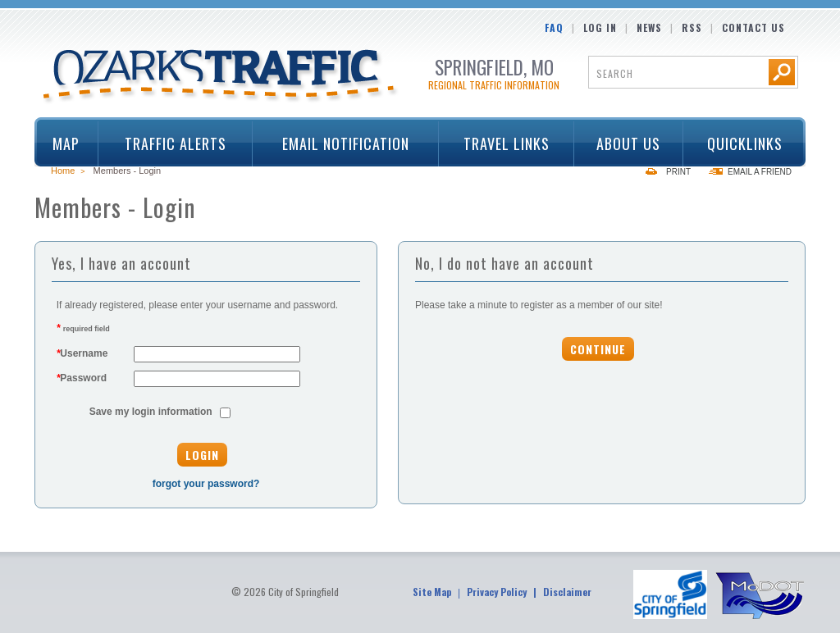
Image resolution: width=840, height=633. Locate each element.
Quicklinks (739, 143)
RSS (692, 27)
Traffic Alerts (170, 143)
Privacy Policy (497, 592)
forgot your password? (206, 484)
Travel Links (501, 143)
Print (678, 172)
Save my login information (151, 412)
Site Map (432, 592)
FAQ (554, 27)
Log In (600, 27)
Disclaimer (567, 592)
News (649, 27)
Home (63, 171)
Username (82, 353)
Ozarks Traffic (221, 77)
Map (66, 143)
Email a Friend (760, 172)
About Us (623, 143)
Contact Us (753, 27)
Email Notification (346, 143)
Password (82, 378)
